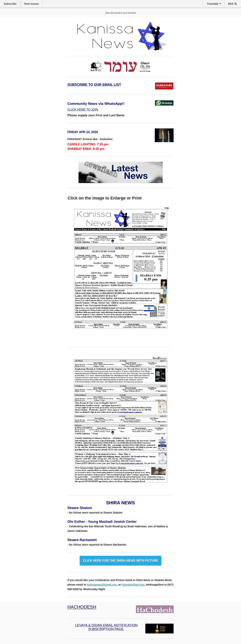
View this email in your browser (120, 13)
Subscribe (10, 4)
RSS (231, 4)
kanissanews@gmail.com (102, 585)
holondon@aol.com (133, 585)
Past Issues (32, 4)
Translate (213, 4)
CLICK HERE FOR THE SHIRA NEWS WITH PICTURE (121, 561)
